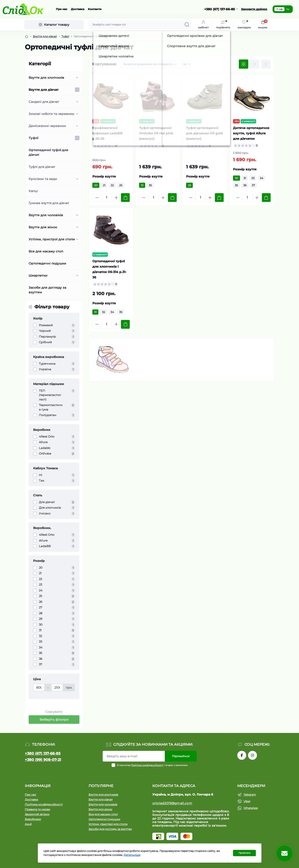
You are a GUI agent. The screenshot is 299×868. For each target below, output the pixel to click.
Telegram (250, 795)
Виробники (33, 819)
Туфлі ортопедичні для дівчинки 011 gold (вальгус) (204, 133)
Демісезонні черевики (47, 126)
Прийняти (244, 853)
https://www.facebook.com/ (242, 755)
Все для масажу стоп (46, 251)
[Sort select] (149, 64)
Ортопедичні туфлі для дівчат (48, 152)
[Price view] (266, 64)
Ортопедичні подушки (47, 263)
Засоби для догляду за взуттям (47, 290)
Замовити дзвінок (254, 9)
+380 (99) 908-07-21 (43, 760)
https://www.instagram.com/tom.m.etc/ (252, 755)
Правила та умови (37, 809)
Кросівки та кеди (43, 179)
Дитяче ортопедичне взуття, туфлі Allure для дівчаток (251, 133)
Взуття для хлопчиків (46, 78)
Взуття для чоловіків (46, 215)
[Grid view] (244, 64)
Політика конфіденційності (147, 765)
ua (279, 9)
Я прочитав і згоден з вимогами (152, 765)
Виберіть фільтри (54, 720)
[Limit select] (186, 64)
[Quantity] (107, 198)
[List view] (255, 64)
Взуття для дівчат (45, 36)
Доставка (78, 9)
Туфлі (65, 36)
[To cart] (125, 198)
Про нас (62, 9)
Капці (33, 191)
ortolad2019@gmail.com (172, 803)
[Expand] (77, 78)
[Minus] (97, 198)
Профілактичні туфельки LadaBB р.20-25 (107, 133)
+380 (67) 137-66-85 (43, 753)
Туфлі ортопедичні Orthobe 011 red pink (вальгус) (156, 133)
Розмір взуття (104, 176)
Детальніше (132, 855)
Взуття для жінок (43, 227)
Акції (28, 824)
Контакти (95, 9)
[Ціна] (39, 688)
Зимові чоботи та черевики (51, 114)
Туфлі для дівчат (42, 167)
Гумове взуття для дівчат (49, 203)
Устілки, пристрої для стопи (52, 239)
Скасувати (54, 712)
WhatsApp (251, 808)
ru (288, 9)
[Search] (187, 25)
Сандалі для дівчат (44, 102)
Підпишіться (181, 756)
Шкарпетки (38, 275)
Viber (247, 801)
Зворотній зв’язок (37, 814)
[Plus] (116, 198)
